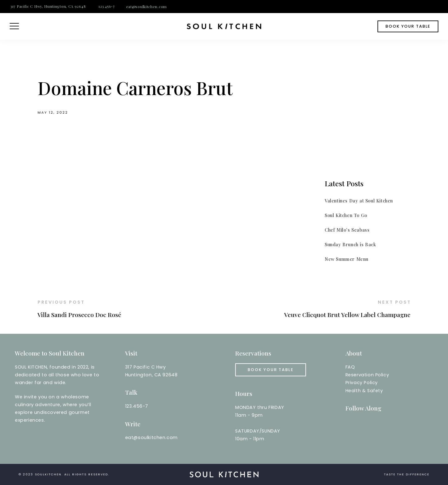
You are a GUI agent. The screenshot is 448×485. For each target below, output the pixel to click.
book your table (408, 26)
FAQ (350, 367)
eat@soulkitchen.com (146, 7)
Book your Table (271, 370)
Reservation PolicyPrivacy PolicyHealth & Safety (367, 383)
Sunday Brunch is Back (350, 244)
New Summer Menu (347, 259)
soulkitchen (48, 474)
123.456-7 (107, 6)
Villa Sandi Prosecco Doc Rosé (79, 315)
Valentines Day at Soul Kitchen (359, 201)
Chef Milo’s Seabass (347, 230)
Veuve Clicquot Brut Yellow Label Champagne (347, 315)
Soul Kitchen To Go (346, 215)
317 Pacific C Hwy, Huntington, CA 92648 (48, 6)
